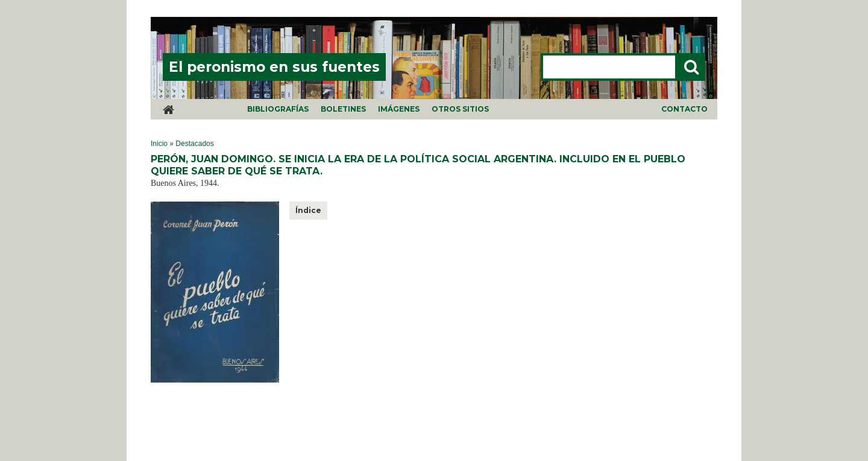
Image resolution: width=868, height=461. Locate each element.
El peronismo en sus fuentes (274, 67)
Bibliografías (278, 109)
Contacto (684, 109)
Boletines (343, 109)
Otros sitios (460, 109)
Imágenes (399, 109)
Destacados (194, 144)
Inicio (159, 144)
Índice (308, 210)
